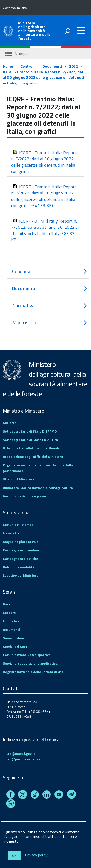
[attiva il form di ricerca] (67, 31)
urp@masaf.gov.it (21, 754)
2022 (74, 66)
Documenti (52, 66)
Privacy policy (36, 855)
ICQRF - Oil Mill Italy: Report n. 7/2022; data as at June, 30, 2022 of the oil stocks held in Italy (45, 230)
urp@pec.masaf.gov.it (24, 759)
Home (8, 66)
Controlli (28, 66)
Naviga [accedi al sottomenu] (16, 54)
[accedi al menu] (81, 30)
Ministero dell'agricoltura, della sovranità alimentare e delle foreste (35, 31)
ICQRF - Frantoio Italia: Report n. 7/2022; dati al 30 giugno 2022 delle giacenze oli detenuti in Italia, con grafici (44, 77)
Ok (14, 855)
